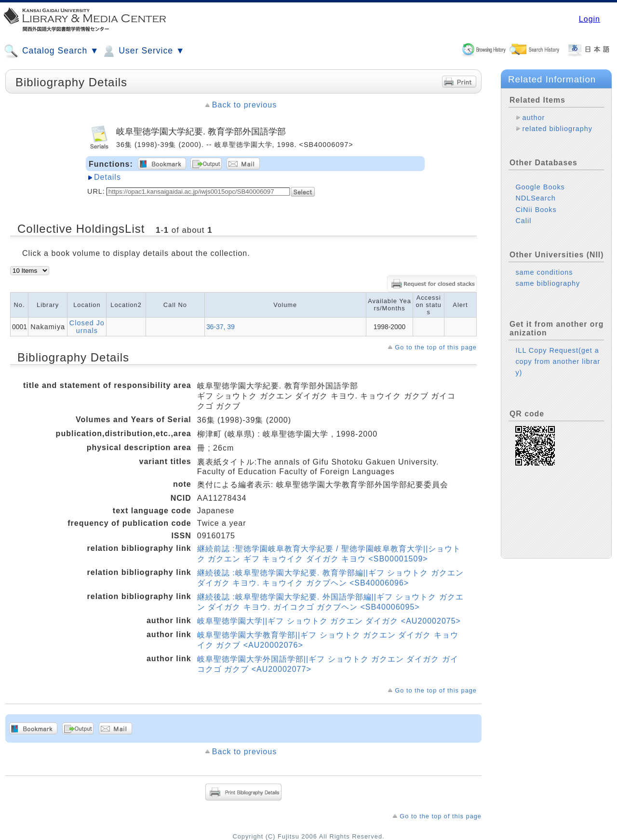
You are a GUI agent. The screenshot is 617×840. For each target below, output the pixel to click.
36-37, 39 (221, 327)
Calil (523, 221)
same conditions (544, 272)
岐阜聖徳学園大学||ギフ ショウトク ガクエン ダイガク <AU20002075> (329, 621)
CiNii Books (536, 210)
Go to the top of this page (436, 347)
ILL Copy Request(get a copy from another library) (558, 361)
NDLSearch (535, 198)
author (533, 118)
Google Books (540, 187)
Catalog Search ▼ (51, 51)
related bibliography (557, 129)
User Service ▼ (143, 51)
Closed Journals (87, 327)
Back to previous (244, 105)
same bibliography (548, 283)
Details (107, 177)
